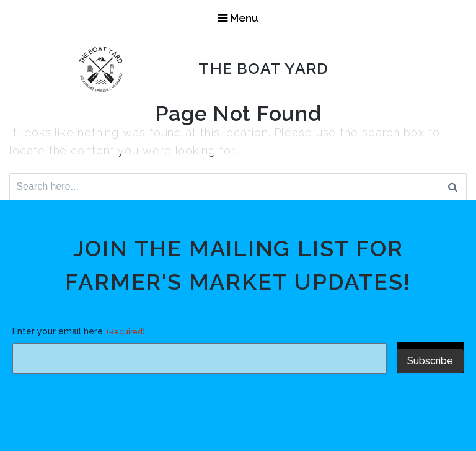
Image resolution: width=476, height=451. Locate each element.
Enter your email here (78, 332)
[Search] (453, 187)
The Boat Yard (266, 68)
